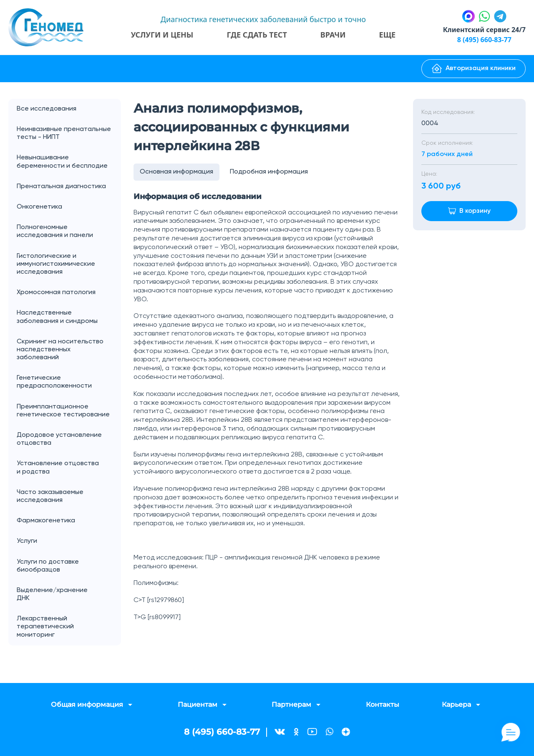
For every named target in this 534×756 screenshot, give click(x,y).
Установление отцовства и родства (69, 468)
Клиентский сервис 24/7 (484, 30)
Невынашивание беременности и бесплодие (62, 162)
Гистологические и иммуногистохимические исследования (56, 264)
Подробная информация (269, 172)
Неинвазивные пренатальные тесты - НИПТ (64, 133)
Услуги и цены (162, 35)
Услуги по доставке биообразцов (48, 566)
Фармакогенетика (46, 521)
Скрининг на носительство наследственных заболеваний (60, 350)
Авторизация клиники (474, 68)
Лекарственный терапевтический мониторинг (45, 627)
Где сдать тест (257, 35)
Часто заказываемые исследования (50, 496)
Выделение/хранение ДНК (69, 595)
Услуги (69, 541)
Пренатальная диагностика (61, 186)
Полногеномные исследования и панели (69, 232)
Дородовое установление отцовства (59, 439)
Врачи (333, 35)
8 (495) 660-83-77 (484, 40)
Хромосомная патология (56, 292)
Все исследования (47, 109)
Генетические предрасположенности (54, 382)
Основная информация (176, 172)
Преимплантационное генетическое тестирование (63, 411)
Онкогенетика (69, 207)
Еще (388, 35)
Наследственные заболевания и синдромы (57, 317)
